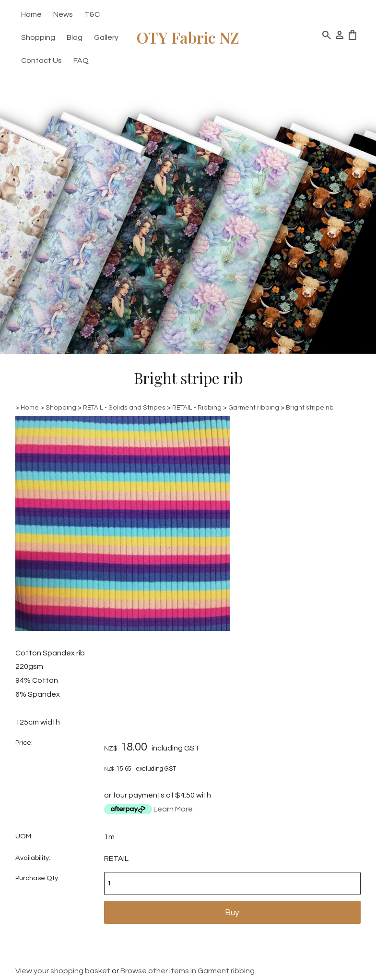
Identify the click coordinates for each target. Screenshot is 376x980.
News (63, 14)
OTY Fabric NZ (188, 37)
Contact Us (41, 60)
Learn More (173, 809)
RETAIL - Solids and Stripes (124, 408)
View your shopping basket (63, 971)
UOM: (24, 836)
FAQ (81, 60)
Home (31, 14)
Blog (75, 37)
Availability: (33, 858)
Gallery (106, 37)
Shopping (38, 37)
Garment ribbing (254, 408)
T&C (92, 14)
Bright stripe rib (310, 408)
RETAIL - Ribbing (198, 408)
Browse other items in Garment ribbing (188, 971)
